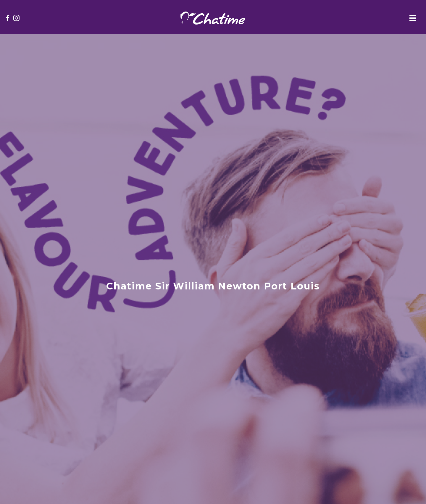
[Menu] (413, 18)
